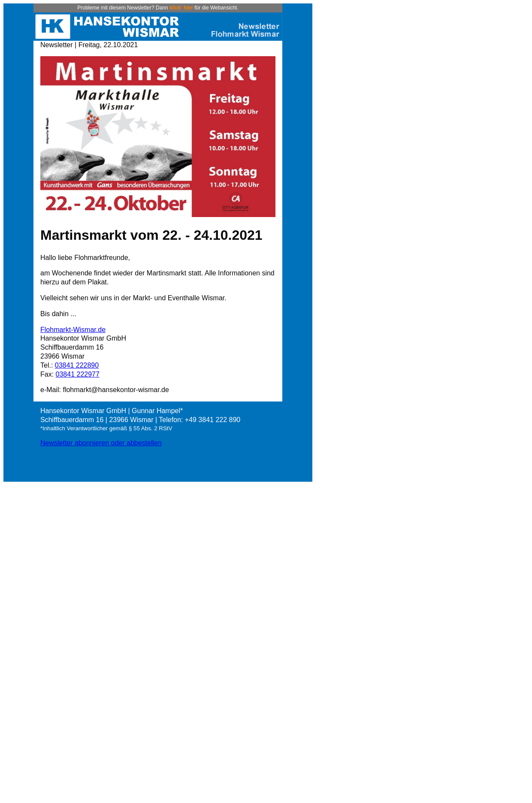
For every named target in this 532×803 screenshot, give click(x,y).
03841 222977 (78, 374)
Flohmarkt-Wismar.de (73, 330)
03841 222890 (77, 365)
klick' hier (181, 8)
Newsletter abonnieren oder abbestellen (101, 443)
